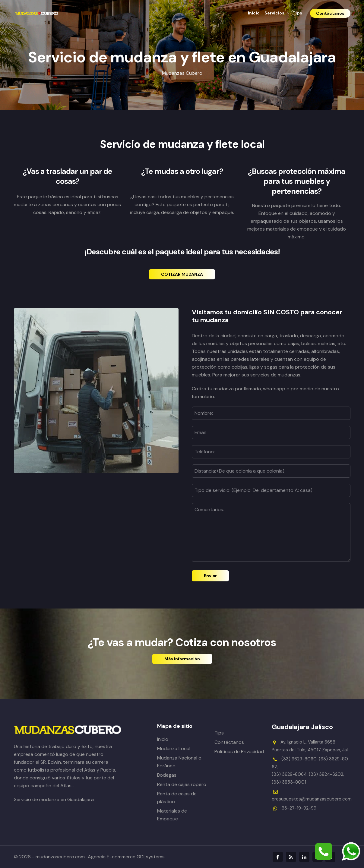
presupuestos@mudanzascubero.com (312, 799)
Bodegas (167, 775)
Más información (182, 659)
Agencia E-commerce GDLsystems (126, 857)
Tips (297, 13)
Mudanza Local (174, 748)
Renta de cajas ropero (182, 784)
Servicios (274, 13)
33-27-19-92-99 (299, 808)
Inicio (254, 13)
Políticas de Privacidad (239, 752)
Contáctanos (229, 742)
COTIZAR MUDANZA (182, 274)
